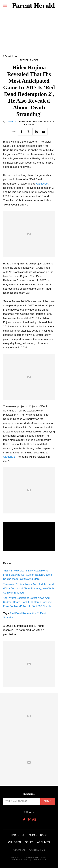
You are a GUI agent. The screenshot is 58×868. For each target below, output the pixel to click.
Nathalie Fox (12, 121)
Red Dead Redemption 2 (24, 613)
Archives (43, 842)
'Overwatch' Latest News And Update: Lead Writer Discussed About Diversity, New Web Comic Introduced (28, 588)
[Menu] (5, 5)
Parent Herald (11, 56)
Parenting (18, 835)
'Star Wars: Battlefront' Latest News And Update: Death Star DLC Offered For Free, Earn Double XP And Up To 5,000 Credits (28, 602)
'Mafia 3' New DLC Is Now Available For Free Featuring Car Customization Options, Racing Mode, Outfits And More (28, 575)
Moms (33, 835)
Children (15, 842)
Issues (29, 842)
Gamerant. (9, 457)
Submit (48, 801)
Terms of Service (20, 860)
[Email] (44, 132)
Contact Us (37, 850)
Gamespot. (43, 184)
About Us (19, 850)
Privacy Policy (39, 860)
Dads (44, 835)
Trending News (29, 60)
